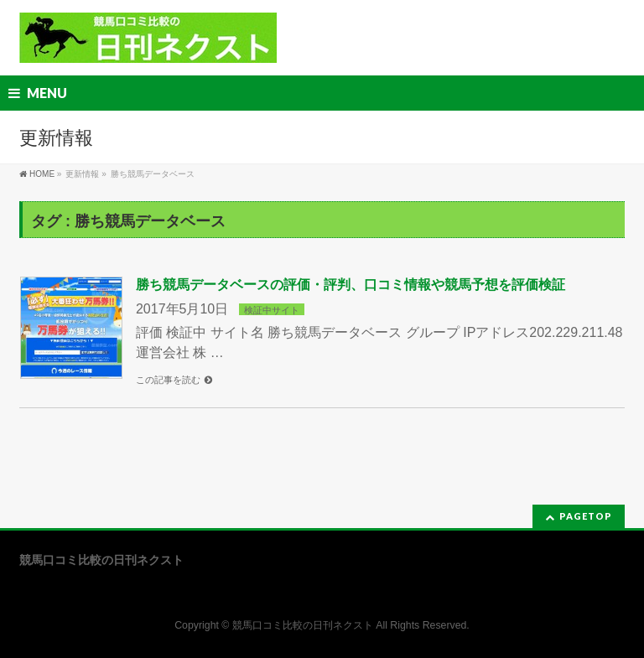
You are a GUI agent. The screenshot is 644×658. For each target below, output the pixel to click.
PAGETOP (586, 516)
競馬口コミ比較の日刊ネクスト (303, 625)
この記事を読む (168, 380)
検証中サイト (272, 310)
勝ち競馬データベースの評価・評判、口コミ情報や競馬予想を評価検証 (351, 285)
